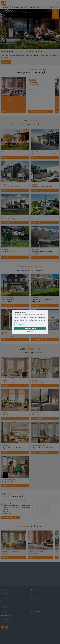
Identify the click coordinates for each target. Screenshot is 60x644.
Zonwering (4, 594)
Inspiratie (4, 605)
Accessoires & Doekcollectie (8, 603)
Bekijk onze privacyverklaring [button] (20, 325)
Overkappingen (5, 598)
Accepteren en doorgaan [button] (30, 328)
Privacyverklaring (36, 598)
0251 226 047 (33, 90)
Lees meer (5, 62)
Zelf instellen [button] (30, 331)
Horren (3, 600)
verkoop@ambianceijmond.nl (37, 87)
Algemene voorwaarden (38, 596)
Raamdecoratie (5, 596)
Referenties (4, 608)
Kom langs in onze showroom (41, 111)
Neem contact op (7, 623)
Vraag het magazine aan (10, 518)
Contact (34, 594)
